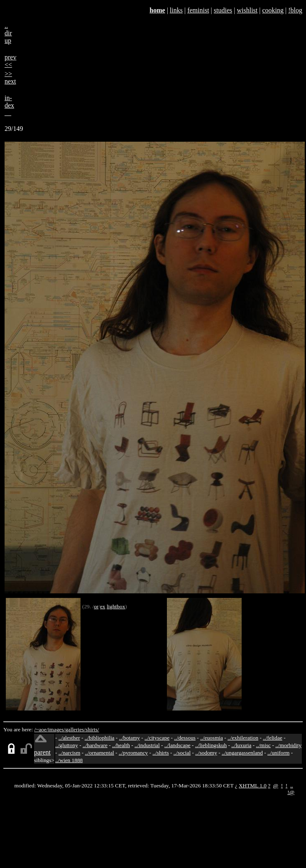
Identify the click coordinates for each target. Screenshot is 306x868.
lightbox (116, 606)
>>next (10, 77)
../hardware (95, 745)
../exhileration (243, 738)
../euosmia (212, 738)
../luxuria (241, 745)
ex (103, 606)
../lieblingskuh (211, 745)
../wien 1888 (69, 760)
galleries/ (75, 729)
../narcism (70, 753)
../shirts (160, 753)
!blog (295, 10)
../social (182, 753)
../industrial (147, 745)
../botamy (130, 738)
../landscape (177, 745)
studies (223, 10)
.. (292, 786)
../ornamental (99, 753)
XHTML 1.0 (253, 786)
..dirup (8, 33)
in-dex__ (9, 105)
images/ (57, 729)
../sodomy (206, 753)
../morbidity (288, 745)
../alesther (69, 738)
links (176, 10)
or (96, 606)
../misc (264, 745)
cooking (273, 10)
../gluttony (67, 745)
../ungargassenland (242, 753)
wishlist (247, 10)
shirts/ (92, 729)
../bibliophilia (100, 738)
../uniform (278, 753)
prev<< (10, 61)
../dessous (185, 738)
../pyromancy (133, 753)
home (157, 10)
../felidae (273, 738)
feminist (198, 10)
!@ (291, 792)
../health (121, 745)
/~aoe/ (41, 729)
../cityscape (157, 738)
